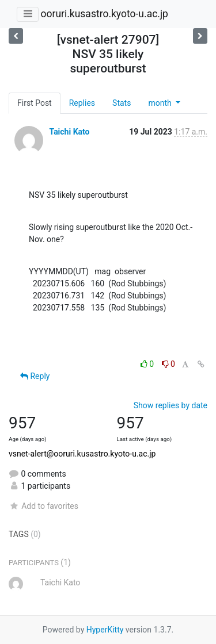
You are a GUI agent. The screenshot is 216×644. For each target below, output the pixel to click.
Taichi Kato (69, 132)
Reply (35, 376)
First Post (35, 103)
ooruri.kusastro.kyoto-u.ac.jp (104, 14)
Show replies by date (170, 405)
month (161, 103)
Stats (122, 103)
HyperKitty (105, 630)
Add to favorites (43, 506)
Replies (82, 103)
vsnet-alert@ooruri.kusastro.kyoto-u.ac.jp (82, 454)
